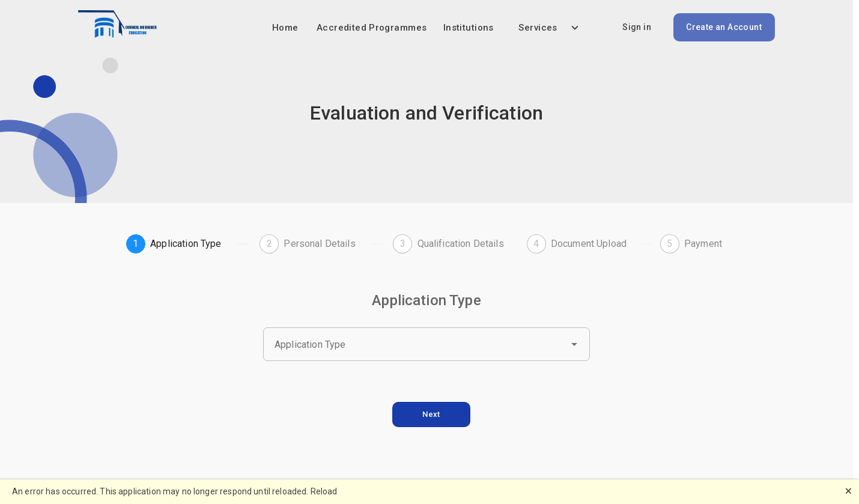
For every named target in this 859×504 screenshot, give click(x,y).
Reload (324, 491)
